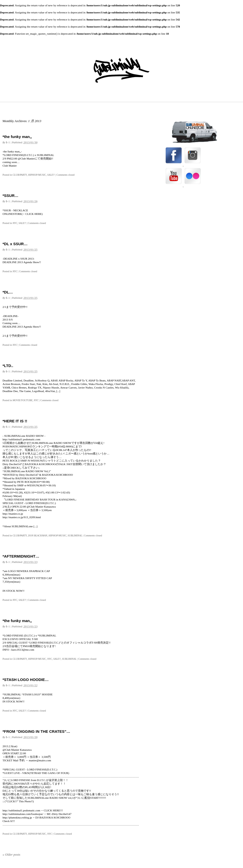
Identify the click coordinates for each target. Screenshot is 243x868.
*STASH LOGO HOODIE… (26, 680)
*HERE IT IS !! (15, 421)
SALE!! (51, 175)
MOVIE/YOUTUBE (22, 400)
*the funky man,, (17, 137)
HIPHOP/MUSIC (37, 175)
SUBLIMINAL (75, 535)
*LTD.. (8, 366)
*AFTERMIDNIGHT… (21, 556)
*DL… (8, 292)
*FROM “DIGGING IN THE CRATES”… (36, 731)
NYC (15, 223)
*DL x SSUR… (15, 244)
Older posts (11, 854)
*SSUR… (11, 196)
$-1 (8, 142)
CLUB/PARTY (20, 175)
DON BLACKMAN (38, 535)
